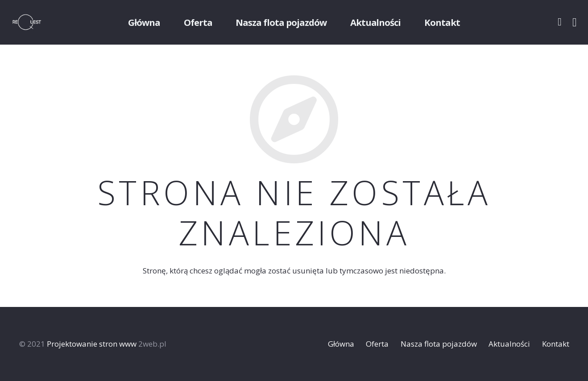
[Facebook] (560, 22)
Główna (341, 344)
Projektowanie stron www (92, 344)
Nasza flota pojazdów (439, 344)
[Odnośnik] (38, 22)
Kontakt (556, 344)
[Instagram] (575, 22)
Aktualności (509, 344)
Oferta (377, 344)
